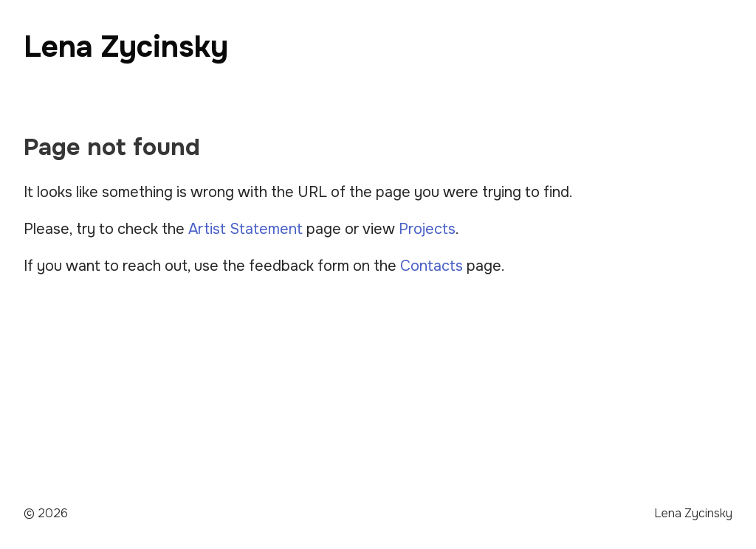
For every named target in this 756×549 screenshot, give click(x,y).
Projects (427, 229)
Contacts (432, 266)
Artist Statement (245, 229)
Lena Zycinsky (126, 47)
